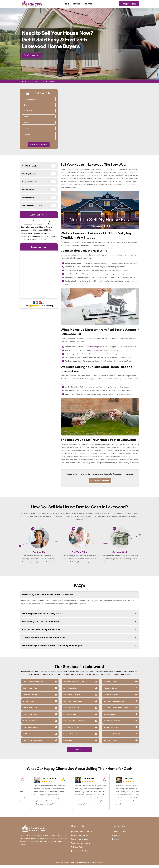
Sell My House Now (30, 737)
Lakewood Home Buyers (79, 865)
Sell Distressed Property (72, 698)
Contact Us (90, 4)
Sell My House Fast (30, 691)
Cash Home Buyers (30, 698)
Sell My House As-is (30, 718)
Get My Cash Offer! (39, 145)
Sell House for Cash (30, 711)
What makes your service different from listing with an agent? (79, 649)
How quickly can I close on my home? (79, 625)
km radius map (39, 275)
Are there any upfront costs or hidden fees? (79, 641)
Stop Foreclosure (70, 718)
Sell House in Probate (71, 711)
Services (77, 4)
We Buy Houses (29, 704)
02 (74, 529)
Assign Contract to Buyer (83, 835)
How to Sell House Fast (112, 724)
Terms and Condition (81, 854)
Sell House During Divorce (73, 704)
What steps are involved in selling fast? (79, 617)
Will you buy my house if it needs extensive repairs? (79, 598)
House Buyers (68, 744)
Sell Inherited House (30, 731)
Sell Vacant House (110, 718)
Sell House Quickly (111, 685)
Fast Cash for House (81, 843)
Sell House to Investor (81, 839)
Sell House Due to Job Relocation (116, 711)
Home (67, 4)
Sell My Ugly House (111, 731)
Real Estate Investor (71, 737)
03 (114, 529)
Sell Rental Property (111, 698)
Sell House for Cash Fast (82, 846)
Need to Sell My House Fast (33, 744)
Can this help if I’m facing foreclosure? (79, 633)
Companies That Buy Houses (114, 737)
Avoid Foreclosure (30, 724)
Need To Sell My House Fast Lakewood (41, 81)
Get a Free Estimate (100, 481)
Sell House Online (110, 744)
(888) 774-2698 (129, 4)
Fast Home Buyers (110, 691)
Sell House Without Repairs (114, 704)
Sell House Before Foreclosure (74, 724)
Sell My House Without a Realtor (75, 685)
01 (33, 529)
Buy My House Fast (70, 691)
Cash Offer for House (71, 731)
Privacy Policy (78, 850)
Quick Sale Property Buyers (33, 685)
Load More (79, 752)
